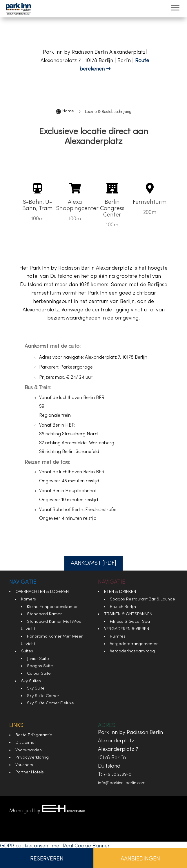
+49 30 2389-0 (117, 775)
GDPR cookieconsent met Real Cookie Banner (55, 846)
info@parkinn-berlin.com (122, 783)
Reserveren (47, 859)
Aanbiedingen (140, 859)
